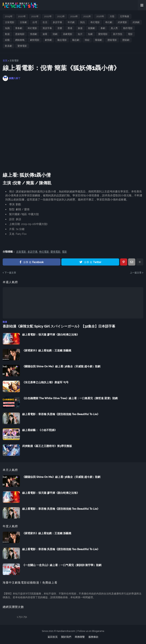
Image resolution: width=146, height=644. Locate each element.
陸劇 (55, 34)
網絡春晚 (20, 40)
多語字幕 (57, 22)
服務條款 (93, 637)
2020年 (22, 16)
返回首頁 (53, 637)
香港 (70, 28)
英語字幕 (47, 28)
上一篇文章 (136, 273)
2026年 (100, 16)
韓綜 (87, 40)
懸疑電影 (112, 40)
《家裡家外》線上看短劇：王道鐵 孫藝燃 (47, 350)
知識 (7, 28)
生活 (45, 22)
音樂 (60, 28)
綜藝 (7, 40)
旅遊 (80, 28)
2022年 (48, 16)
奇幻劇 (109, 22)
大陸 (112, 16)
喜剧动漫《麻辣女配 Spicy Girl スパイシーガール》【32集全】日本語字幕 (56, 326)
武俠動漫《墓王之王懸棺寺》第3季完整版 (47, 446)
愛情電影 (103, 34)
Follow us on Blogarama (91, 631)
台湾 (35, 22)
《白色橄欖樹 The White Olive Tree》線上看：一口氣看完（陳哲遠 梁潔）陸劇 (70, 398)
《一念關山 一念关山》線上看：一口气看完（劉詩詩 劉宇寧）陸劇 (62, 565)
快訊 (82, 22)
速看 (45, 34)
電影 (130, 34)
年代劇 (71, 22)
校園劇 (92, 28)
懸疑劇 (126, 40)
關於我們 (66, 637)
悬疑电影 (20, 34)
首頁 (5, 61)
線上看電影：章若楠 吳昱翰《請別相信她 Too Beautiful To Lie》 (61, 414)
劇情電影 (35, 40)
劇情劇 (48, 40)
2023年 (61, 16)
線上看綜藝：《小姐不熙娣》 (40, 430)
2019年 (9, 16)
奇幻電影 (95, 22)
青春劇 (19, 28)
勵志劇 (76, 40)
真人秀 (114, 28)
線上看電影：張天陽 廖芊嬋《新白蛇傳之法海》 (51, 334)
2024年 (74, 16)
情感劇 (34, 34)
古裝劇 (23, 22)
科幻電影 (32, 28)
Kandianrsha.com (66, 631)
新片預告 (118, 34)
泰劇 (103, 28)
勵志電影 (62, 40)
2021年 (35, 16)
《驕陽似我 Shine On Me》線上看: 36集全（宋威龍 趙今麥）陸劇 (61, 366)
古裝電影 (10, 22)
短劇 (90, 34)
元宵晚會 (125, 16)
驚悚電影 (22, 46)
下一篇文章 (10, 273)
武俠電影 (122, 22)
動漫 (7, 34)
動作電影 (128, 28)
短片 (80, 34)
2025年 (87, 16)
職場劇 (98, 40)
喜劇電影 (68, 34)
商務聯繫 (80, 637)
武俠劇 (136, 22)
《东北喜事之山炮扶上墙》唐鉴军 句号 (45, 382)
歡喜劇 (8, 46)
